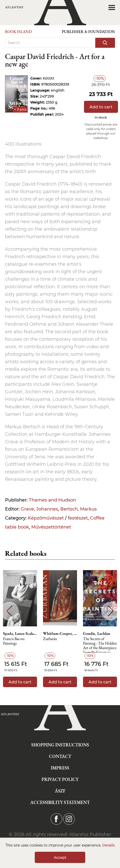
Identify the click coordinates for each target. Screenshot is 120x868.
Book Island (18, 32)
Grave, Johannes (39, 509)
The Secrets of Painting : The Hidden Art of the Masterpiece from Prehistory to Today (100, 645)
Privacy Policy (60, 779)
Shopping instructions (60, 745)
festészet (78, 518)
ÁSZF (60, 791)
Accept (60, 857)
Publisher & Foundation (88, 32)
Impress (60, 768)
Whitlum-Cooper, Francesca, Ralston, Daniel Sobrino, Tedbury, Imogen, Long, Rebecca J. (60, 634)
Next (111, 611)
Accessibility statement (60, 802)
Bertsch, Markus (78, 509)
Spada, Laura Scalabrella (20, 634)
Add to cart (101, 107)
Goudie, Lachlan (97, 634)
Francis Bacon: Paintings (14, 641)
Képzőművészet (46, 518)
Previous (9, 611)
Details (108, 845)
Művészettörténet (51, 527)
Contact (60, 756)
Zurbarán (50, 639)
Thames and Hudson (52, 500)
